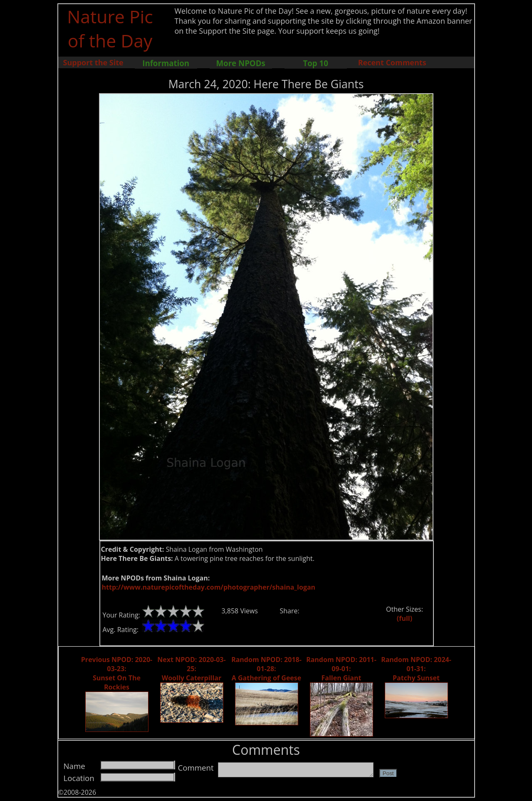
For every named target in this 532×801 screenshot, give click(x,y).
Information (166, 63)
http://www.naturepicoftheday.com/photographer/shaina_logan (209, 587)
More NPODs (241, 63)
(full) (405, 618)
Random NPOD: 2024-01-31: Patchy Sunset (416, 669)
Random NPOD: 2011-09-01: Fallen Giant (341, 669)
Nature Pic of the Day (110, 28)
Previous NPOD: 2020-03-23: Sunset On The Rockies (117, 673)
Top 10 (315, 63)
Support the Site (93, 62)
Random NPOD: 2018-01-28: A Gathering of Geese (266, 669)
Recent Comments (392, 62)
